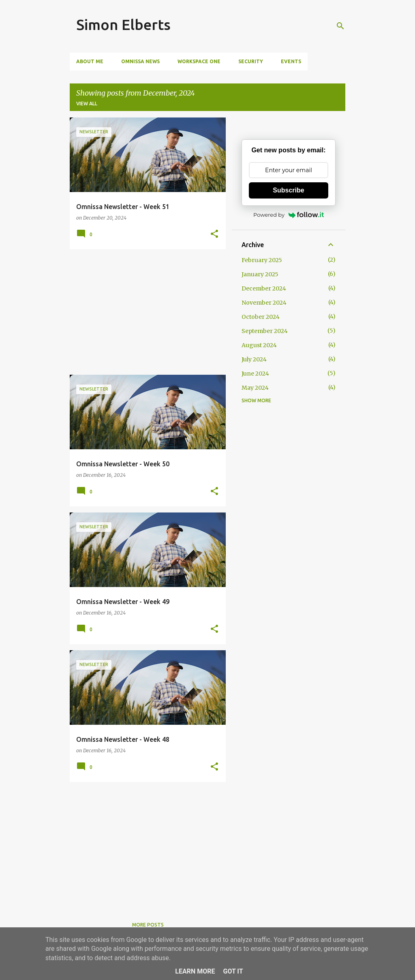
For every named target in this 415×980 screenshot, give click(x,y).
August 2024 (259, 345)
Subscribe (288, 190)
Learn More (195, 971)
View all (87, 104)
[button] (214, 234)
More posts (148, 925)
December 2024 (264, 288)
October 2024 (261, 317)
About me (90, 61)
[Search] (340, 26)
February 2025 (262, 260)
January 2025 (260, 274)
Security (251, 61)
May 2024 (255, 388)
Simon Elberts (123, 25)
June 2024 (255, 374)
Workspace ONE (199, 61)
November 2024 (264, 303)
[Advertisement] (145, 312)
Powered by (289, 215)
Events (291, 61)
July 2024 (254, 359)
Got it (233, 971)
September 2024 (265, 331)
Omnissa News (140, 61)
